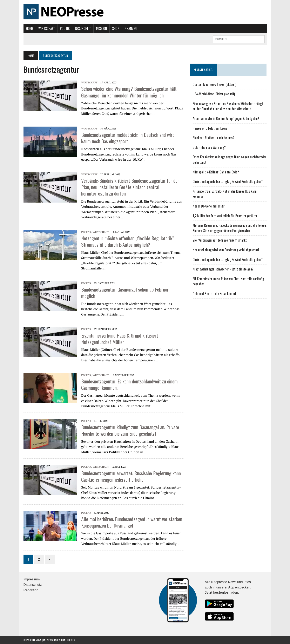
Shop (116, 28)
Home (30, 28)
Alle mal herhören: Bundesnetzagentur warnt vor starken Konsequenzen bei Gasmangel (132, 522)
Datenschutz (33, 585)
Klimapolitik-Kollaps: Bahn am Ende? (216, 172)
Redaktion (31, 590)
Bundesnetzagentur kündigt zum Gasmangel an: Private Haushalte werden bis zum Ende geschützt (130, 430)
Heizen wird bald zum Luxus (210, 128)
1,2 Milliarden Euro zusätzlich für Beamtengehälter (225, 216)
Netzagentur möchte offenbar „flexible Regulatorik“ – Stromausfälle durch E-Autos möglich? (130, 241)
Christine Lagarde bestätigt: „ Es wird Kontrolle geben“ (228, 181)
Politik (65, 28)
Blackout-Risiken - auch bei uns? (214, 138)
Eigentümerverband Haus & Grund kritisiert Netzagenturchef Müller (120, 339)
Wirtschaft (47, 28)
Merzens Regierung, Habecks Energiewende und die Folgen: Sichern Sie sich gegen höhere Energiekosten (230, 228)
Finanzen (131, 28)
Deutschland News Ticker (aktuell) (214, 84)
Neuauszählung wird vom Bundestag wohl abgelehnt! (226, 250)
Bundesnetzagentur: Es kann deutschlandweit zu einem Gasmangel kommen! (129, 384)
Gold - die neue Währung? (209, 147)
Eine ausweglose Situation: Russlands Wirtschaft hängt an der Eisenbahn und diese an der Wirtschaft (228, 106)
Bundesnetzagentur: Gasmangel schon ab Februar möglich (125, 292)
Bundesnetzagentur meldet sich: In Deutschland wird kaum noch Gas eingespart (128, 138)
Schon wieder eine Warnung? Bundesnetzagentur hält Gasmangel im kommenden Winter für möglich (129, 92)
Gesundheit (83, 28)
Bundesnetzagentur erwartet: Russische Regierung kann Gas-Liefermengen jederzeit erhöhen (131, 476)
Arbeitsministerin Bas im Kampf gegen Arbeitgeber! (226, 119)
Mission (102, 28)
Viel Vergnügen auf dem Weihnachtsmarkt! (220, 240)
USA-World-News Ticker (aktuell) (214, 94)
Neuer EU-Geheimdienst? (209, 206)
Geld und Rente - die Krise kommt (214, 294)
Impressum (32, 579)
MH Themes (69, 640)
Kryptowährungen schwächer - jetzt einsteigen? (223, 269)
